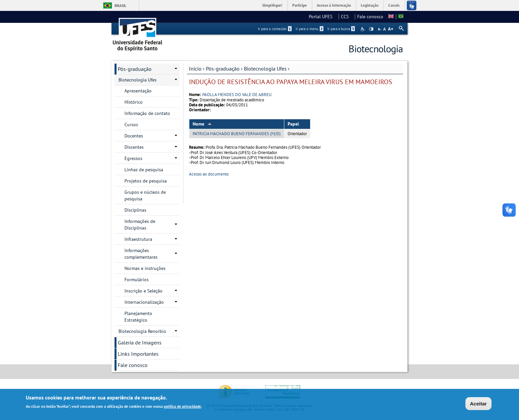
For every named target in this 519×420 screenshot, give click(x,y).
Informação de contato (147, 113)
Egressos (133, 158)
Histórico (134, 102)
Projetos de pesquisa (146, 181)
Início (195, 69)
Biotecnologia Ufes (265, 69)
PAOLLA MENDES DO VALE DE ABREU (237, 95)
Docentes (134, 136)
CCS (347, 17)
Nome (202, 124)
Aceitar (478, 404)
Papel (293, 124)
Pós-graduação (223, 69)
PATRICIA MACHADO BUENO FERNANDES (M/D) (237, 134)
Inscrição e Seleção (143, 291)
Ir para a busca (341, 29)
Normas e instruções (145, 268)
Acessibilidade (363, 29)
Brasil (120, 5)
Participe (300, 5)
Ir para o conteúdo (275, 29)
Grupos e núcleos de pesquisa (145, 195)
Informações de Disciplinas (140, 225)
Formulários (137, 280)
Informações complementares (141, 254)
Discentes (134, 147)
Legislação (370, 5)
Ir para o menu (309, 29)
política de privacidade (182, 407)
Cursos (131, 125)
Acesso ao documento (209, 174)
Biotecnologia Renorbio (142, 331)
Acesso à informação (334, 5)
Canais (394, 5)
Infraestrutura (138, 239)
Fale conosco (370, 17)
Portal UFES (323, 17)
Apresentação (138, 91)
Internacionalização (144, 302)
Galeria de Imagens (140, 342)
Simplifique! (272, 5)
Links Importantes (138, 354)
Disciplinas (135, 210)
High (371, 29)
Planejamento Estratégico (138, 317)
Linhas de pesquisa (144, 170)
